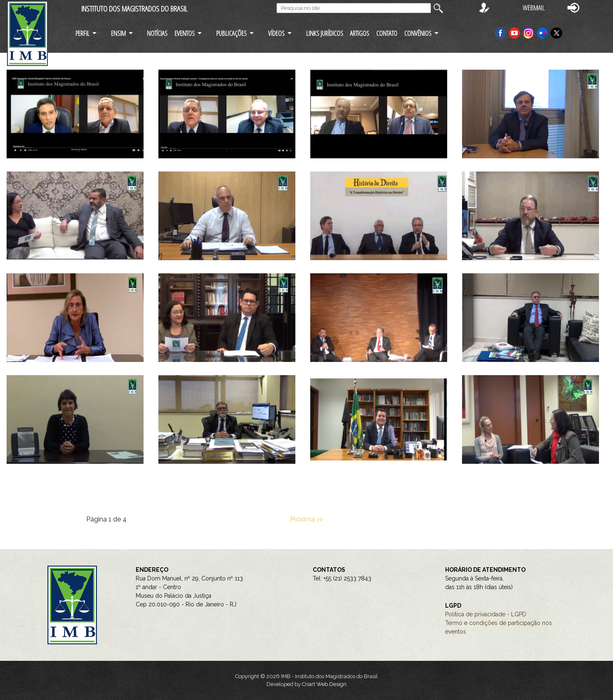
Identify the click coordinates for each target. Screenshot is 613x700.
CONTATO (387, 33)
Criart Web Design (324, 684)
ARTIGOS (360, 33)
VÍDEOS (276, 33)
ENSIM (118, 33)
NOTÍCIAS (157, 33)
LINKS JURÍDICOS (325, 33)
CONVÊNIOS (418, 33)
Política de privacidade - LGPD (486, 614)
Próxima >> (306, 519)
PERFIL (83, 33)
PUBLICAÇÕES (231, 33)
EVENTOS (185, 33)
